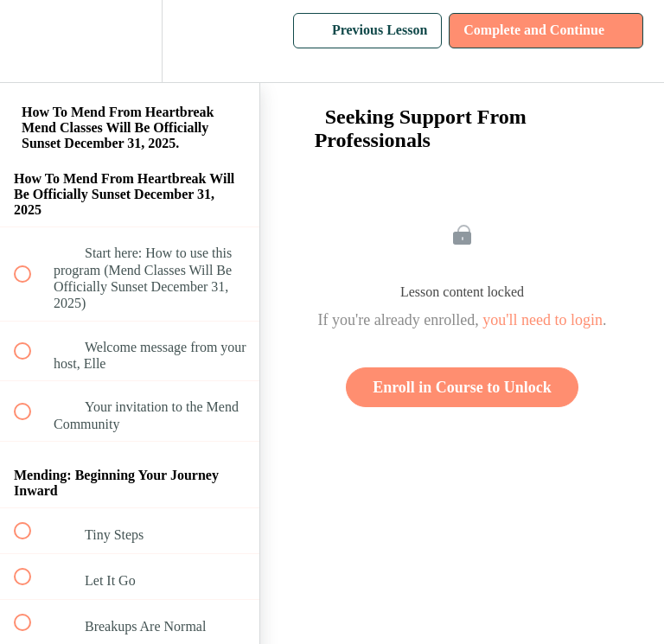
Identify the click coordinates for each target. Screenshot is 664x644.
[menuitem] (130, 41)
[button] (32, 41)
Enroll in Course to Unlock (462, 387)
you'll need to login (543, 320)
